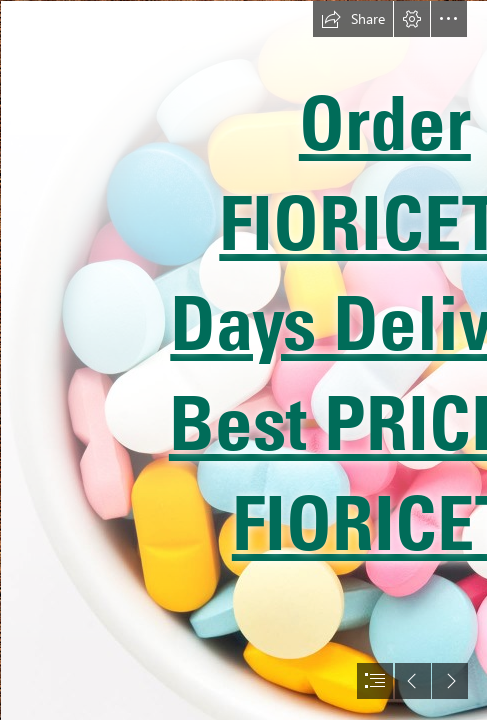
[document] (243, 360)
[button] (353, 19)
